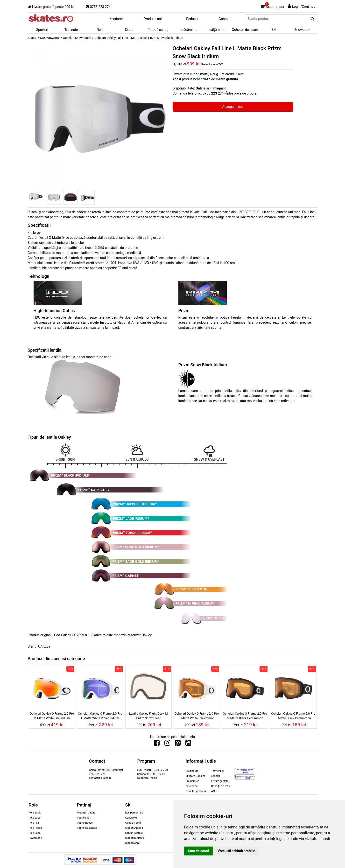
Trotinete (71, 30)
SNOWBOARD (49, 38)
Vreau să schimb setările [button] (236, 851)
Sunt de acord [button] (199, 851)
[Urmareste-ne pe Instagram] (167, 744)
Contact (225, 19)
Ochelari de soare (245, 30)
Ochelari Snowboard (77, 38)
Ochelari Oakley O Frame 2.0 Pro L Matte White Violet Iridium (100, 716)
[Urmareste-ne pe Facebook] (157, 744)
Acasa (32, 38)
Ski (274, 30)
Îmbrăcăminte (187, 30)
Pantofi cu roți (158, 30)
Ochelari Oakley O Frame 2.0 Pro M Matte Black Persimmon (245, 716)
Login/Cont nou (304, 7)
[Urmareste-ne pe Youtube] (188, 744)
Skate (129, 30)
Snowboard (303, 30)
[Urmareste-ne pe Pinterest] (178, 744)
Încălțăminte (216, 30)
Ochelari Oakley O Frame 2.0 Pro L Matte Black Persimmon (293, 716)
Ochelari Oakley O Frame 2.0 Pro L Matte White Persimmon (197, 716)
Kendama (116, 19)
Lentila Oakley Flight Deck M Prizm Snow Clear (148, 716)
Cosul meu (272, 6)
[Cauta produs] (313, 19)
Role (100, 30)
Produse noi (153, 19)
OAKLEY (44, 646)
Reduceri (193, 19)
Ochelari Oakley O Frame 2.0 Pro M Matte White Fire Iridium (52, 716)
